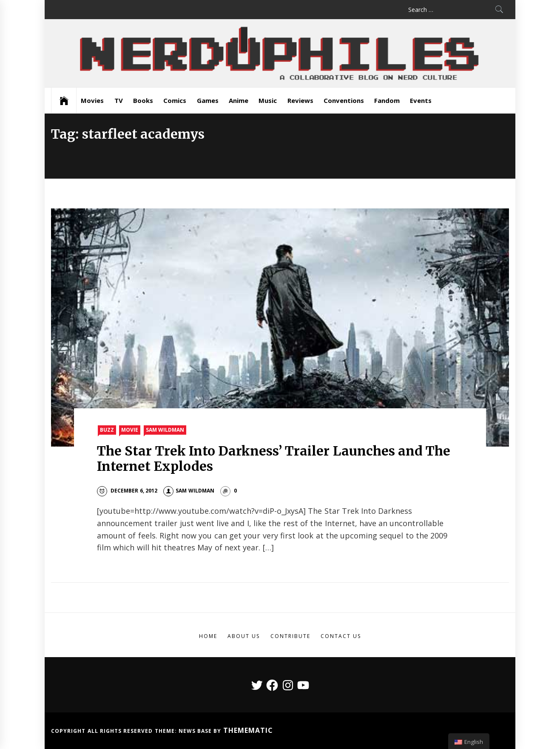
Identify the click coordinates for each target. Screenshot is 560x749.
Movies (92, 100)
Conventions (344, 100)
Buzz (107, 430)
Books (143, 100)
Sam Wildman (165, 430)
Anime (239, 100)
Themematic (248, 730)
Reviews (300, 100)
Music (268, 100)
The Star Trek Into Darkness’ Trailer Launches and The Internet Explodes (274, 459)
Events (421, 100)
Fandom (387, 100)
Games (208, 100)
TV (119, 100)
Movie (130, 430)
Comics (175, 100)
